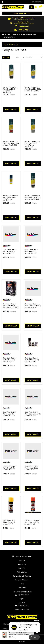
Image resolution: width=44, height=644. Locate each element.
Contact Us (22, 588)
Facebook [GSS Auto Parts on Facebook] (6, 629)
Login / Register (37, 2)
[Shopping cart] (40, 7)
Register (22, 603)
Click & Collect (22, 572)
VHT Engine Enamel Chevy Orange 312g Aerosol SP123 (32, 522)
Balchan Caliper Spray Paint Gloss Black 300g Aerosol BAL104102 (10, 90)
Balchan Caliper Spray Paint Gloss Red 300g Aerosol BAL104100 (11, 143)
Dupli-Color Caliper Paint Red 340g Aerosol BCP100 (9, 414)
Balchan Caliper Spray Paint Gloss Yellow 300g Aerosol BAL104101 (10, 198)
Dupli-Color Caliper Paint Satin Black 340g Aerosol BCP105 (33, 414)
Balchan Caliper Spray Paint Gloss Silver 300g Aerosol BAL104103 (32, 144)
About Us (22, 560)
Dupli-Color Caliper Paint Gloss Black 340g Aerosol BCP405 (11, 306)
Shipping (22, 568)
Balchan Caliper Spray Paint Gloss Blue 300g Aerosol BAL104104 (33, 89)
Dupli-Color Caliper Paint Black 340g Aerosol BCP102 (9, 252)
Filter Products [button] (11, 44)
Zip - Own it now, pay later (22, 592)
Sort (18, 58)
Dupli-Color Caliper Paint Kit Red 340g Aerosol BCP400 (32, 360)
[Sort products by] (32, 58)
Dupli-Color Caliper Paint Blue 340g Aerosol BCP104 (31, 252)
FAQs (22, 584)
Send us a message (22, 610)
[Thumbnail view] (4, 58)
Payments (22, 564)
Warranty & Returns (22, 580)
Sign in (22, 599)
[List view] (8, 58)
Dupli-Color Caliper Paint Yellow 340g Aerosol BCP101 (31, 468)
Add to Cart (11, 109)
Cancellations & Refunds (22, 576)
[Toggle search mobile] (35, 7)
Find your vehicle (22, 13)
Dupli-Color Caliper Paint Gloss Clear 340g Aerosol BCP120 (33, 306)
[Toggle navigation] (32, 7)
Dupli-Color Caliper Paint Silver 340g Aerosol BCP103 (9, 468)
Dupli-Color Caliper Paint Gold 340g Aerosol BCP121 (9, 360)
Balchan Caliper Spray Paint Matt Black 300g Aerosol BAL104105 (33, 197)
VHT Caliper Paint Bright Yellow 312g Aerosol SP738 (9, 522)
